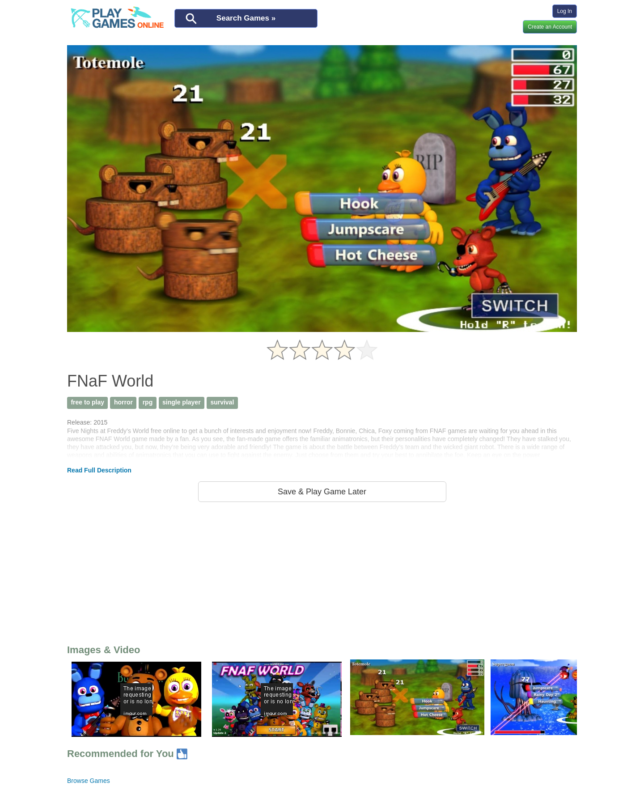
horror (123, 402)
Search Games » (246, 18)
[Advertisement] (322, 571)
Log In (565, 11)
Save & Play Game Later (322, 492)
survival (222, 402)
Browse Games (89, 781)
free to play (87, 402)
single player (182, 402)
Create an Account (550, 27)
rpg (148, 402)
